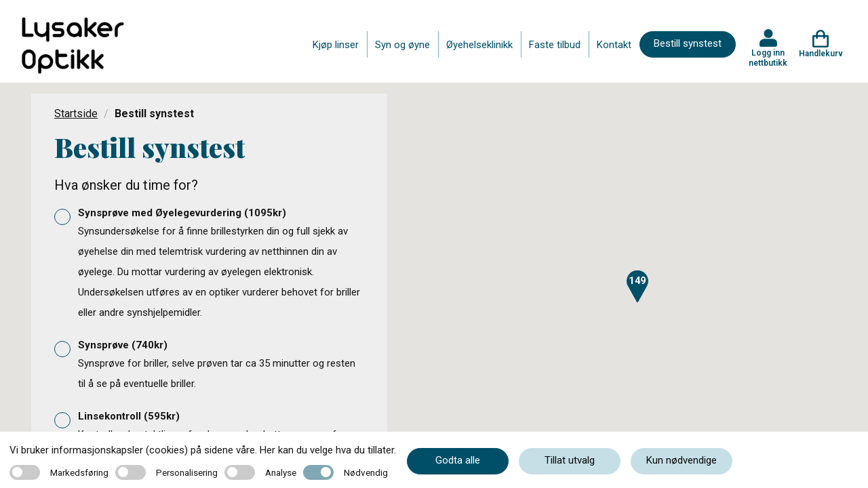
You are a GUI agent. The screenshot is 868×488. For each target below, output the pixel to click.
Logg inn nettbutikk (768, 58)
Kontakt (614, 45)
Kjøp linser (336, 45)
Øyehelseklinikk (479, 45)
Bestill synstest (688, 43)
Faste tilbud (555, 45)
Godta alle (458, 460)
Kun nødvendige (682, 460)
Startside (76, 114)
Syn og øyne (402, 45)
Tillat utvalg (570, 460)
